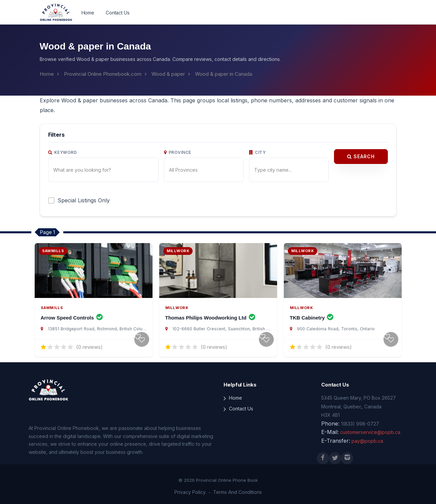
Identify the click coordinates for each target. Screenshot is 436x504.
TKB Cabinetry (312, 313)
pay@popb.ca (364, 437)
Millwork (176, 303)
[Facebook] (323, 454)
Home (88, 13)
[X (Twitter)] (335, 454)
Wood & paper (165, 74)
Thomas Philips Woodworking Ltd (210, 313)
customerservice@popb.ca (367, 428)
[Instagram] (347, 454)
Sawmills (51, 303)
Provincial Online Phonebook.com (101, 74)
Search (361, 147)
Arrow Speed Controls (72, 313)
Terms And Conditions (236, 488)
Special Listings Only (83, 190)
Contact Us (116, 13)
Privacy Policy (192, 488)
